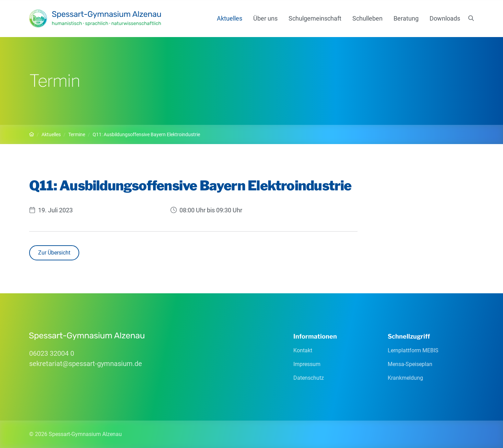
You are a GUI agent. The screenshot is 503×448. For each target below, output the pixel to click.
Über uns (265, 18)
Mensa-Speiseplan (410, 364)
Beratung (406, 18)
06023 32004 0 (52, 353)
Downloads (445, 18)
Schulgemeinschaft (315, 18)
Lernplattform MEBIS (413, 350)
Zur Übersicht (54, 253)
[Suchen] (471, 19)
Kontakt (303, 350)
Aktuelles (230, 18)
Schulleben (367, 18)
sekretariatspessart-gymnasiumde (86, 364)
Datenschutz (309, 378)
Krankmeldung (405, 378)
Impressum (307, 364)
